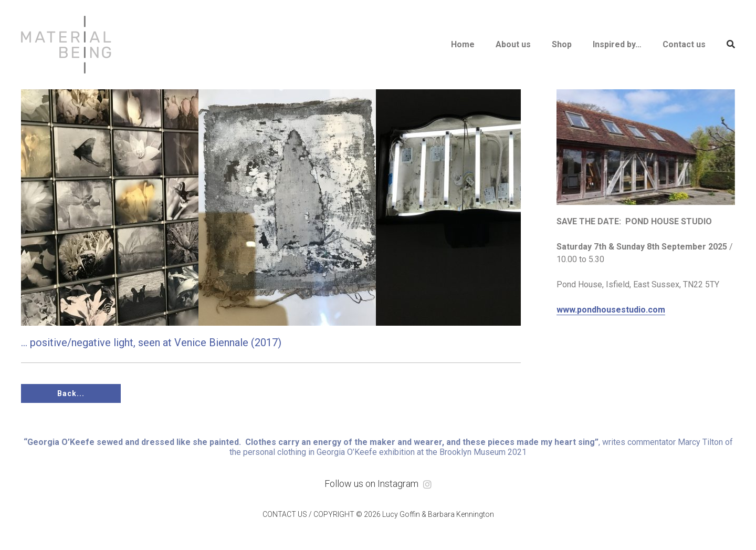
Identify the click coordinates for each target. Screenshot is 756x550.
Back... (71, 393)
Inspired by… (617, 44)
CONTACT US (285, 514)
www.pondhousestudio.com (611, 310)
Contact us (684, 44)
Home (463, 44)
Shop (562, 44)
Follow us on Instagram (378, 484)
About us (513, 44)
